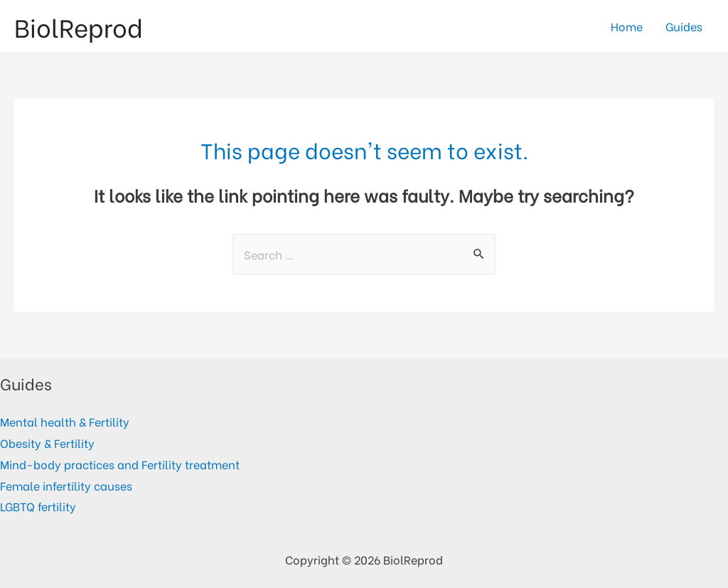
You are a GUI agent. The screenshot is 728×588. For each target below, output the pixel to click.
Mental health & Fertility (65, 421)
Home (627, 26)
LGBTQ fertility (38, 506)
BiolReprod (79, 26)
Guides (684, 26)
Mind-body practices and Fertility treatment (120, 464)
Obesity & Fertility (47, 443)
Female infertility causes (66, 485)
